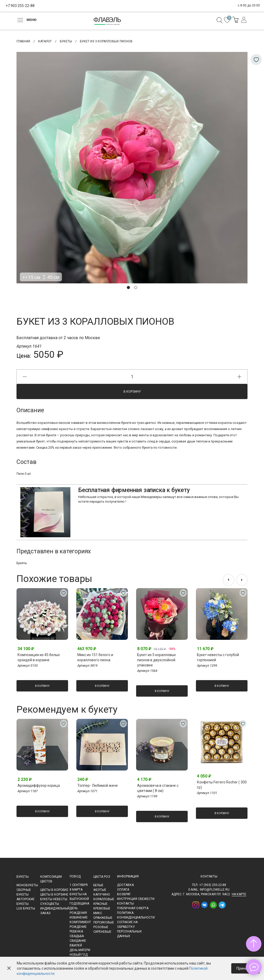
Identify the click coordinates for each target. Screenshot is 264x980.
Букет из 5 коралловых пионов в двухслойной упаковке (156, 660)
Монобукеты (27, 885)
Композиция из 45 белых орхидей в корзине (39, 657)
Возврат (124, 894)
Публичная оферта (133, 908)
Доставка (125, 885)
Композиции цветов (51, 879)
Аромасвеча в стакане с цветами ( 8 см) (158, 788)
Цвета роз (102, 877)
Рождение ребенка (78, 929)
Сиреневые (102, 932)
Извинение (79, 917)
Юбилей (76, 945)
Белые (98, 885)
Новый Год (79, 955)
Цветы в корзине (54, 895)
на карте (239, 894)
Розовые (101, 927)
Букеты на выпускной (79, 897)
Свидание (78, 941)
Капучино (102, 895)
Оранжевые (103, 918)
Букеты (22, 563)
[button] (128, 287)
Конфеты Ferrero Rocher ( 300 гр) (222, 785)
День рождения (78, 911)
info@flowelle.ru (215, 890)
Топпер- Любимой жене (98, 785)
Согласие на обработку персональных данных (129, 929)
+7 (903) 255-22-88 (213, 885)
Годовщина (79, 904)
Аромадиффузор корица (39, 785)
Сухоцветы (50, 904)
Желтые (100, 890)
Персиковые (104, 922)
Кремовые (102, 908)
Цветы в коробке (54, 890)
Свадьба (77, 936)
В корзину (132, 392)
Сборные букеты (24, 892)
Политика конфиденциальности (136, 915)
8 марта (76, 890)
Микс (98, 913)
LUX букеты (26, 908)
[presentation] (228, 580)
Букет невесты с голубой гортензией (218, 657)
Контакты (125, 904)
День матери (80, 950)
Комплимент (80, 922)
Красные (100, 904)
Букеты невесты (54, 899)
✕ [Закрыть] (9, 968)
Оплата (123, 890)
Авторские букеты (26, 901)
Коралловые (104, 899)
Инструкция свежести (136, 899)
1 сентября (79, 885)
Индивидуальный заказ (55, 911)
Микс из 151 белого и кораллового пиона (95, 657)
